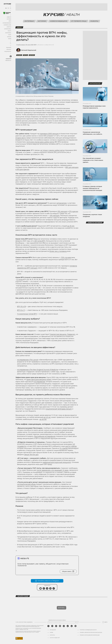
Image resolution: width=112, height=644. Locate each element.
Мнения (9, 37)
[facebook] (48, 626)
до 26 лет (43, 419)
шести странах (71, 446)
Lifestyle (9, 27)
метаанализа (61, 203)
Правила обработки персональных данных (91, 633)
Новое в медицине (59, 21)
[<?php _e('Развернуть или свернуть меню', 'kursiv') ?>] (11, 56)
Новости (9, 17)
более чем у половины (58, 251)
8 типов (23, 286)
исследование (40, 382)
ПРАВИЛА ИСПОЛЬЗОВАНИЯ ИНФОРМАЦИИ (90, 635)
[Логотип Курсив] (7, 4)
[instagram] (52, 626)
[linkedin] (72, 626)
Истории (9, 19)
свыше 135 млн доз (31, 455)
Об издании (53, 630)
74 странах (64, 448)
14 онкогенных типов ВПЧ (27, 314)
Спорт (10, 35)
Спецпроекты (8, 52)
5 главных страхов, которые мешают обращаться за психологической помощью (92, 188)
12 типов (19, 280)
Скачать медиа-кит (55, 638)
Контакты (52, 635)
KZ (11, 8)
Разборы (94, 21)
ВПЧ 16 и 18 (21, 307)
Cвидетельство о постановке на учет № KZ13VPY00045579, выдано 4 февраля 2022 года (28, 629)
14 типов (20, 292)
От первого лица (79, 21)
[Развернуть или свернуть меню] (11, 43)
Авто (10, 21)
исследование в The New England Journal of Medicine (38, 370)
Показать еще (61, 608)
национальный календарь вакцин (59, 409)
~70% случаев (66, 258)
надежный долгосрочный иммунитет (57, 462)
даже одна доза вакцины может (39, 379)
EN (8, 8)
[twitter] (56, 626)
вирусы (25, 55)
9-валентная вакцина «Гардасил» (62, 334)
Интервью (29, 21)
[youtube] (60, 626)
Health (9, 31)
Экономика (8, 33)
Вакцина (19, 55)
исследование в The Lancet (28, 360)
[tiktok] (68, 626)
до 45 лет (47, 417)
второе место (21, 138)
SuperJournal (8, 29)
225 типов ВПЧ (40, 241)
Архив (10, 39)
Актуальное (95, 83)
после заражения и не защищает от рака (52, 470)
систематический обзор (26, 484)
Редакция (9, 48)
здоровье (32, 55)
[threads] (75, 626)
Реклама (9, 50)
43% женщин (55, 216)
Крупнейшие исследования (45, 436)
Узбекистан (8, 61)
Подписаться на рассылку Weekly (57, 620)
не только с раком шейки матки (52, 150)
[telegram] (64, 626)
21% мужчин (74, 211)
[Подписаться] (77, 622)
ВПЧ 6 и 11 (21, 310)
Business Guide (7, 25)
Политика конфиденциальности (88, 630)
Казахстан (8, 59)
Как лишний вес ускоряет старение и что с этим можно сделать (93, 160)
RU (6, 8)
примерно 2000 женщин (49, 134)
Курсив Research (7, 23)
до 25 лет (71, 226)
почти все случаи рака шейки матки (40, 142)
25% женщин (62, 211)
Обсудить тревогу (68, 571)
